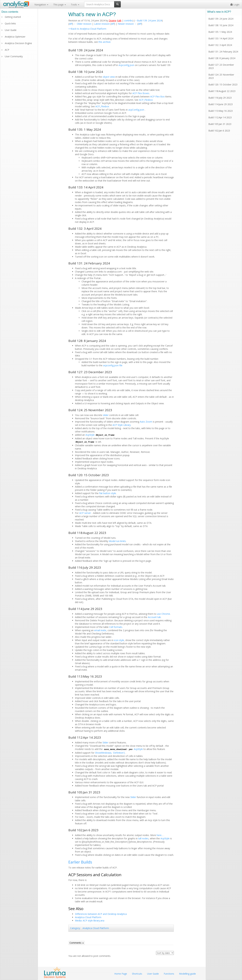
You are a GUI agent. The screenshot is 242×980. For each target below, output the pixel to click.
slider (106, 415)
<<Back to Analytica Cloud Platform (87, 29)
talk (120, 20)
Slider (105, 742)
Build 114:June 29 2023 (221, 104)
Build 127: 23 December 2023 (221, 66)
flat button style (108, 493)
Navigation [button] (41, 5)
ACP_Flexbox (146, 100)
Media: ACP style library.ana (90, 921)
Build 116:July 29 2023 (220, 98)
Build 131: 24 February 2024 (223, 52)
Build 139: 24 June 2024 (221, 19)
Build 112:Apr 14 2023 (220, 117)
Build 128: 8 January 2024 (222, 58)
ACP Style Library (122, 425)
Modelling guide (187, 974)
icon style (119, 640)
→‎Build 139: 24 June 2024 (148, 20)
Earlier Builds (80, 862)
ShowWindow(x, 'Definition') (110, 753)
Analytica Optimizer (15, 37)
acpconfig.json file (113, 365)
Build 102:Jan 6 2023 (219, 131)
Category (75, 928)
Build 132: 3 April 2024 (220, 45)
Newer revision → (127, 24)
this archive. (105, 42)
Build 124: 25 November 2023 (221, 76)
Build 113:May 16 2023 (221, 111)
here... (160, 835)
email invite (100, 630)
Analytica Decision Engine (18, 43)
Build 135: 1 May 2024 (220, 32)
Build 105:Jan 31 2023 (220, 124)
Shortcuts (137, 974)
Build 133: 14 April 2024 (221, 38)
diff (71, 24)
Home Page (121, 974)
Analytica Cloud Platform (88, 917)
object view (109, 77)
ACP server (85, 513)
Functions (169, 974)
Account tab (154, 617)
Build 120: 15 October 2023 (223, 84)
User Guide (11, 30)
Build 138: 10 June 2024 (221, 25)
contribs (128, 20)
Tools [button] (75, 5)
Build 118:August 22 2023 (222, 91)
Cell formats (116, 627)
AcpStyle (90, 435)
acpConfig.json (137, 110)
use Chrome (164, 614)
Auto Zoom (146, 422)
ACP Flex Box (157, 97)
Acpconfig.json (126, 65)
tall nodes (143, 838)
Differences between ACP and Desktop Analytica (101, 914)
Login (235, 5)
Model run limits (117, 541)
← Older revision (83, 24)
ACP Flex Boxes (141, 93)
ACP (7, 50)
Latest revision (102, 24)
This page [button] (60, 5)
